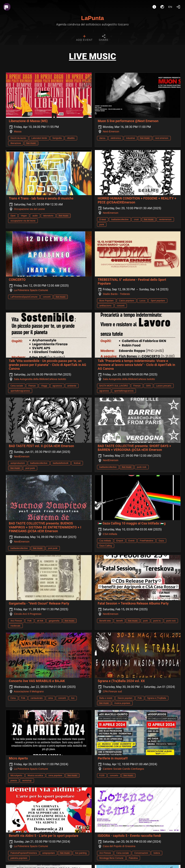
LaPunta (92, 18)
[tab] (84, 38)
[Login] (178, 7)
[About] (154, 7)
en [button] (170, 7)
